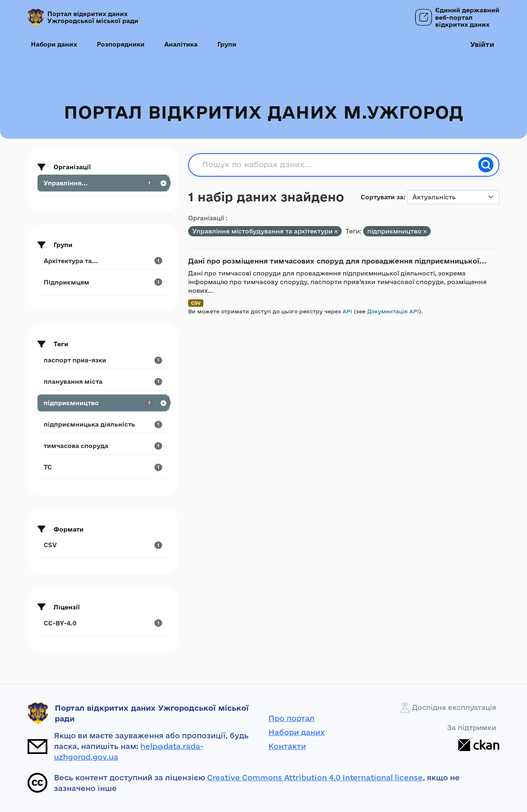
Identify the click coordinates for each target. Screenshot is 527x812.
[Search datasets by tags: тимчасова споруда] (103, 446)
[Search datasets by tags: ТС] (103, 467)
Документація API (393, 311)
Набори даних (54, 44)
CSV (196, 303)
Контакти (287, 746)
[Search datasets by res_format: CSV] (103, 545)
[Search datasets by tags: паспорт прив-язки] (103, 360)
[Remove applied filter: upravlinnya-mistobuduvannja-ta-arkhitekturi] (336, 232)
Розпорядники (121, 44)
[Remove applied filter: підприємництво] (425, 232)
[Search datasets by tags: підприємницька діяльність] (103, 424)
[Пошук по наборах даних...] (338, 165)
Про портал (291, 718)
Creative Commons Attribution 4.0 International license (315, 777)
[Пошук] (486, 165)
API (347, 311)
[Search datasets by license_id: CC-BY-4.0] (103, 623)
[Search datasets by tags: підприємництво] (103, 403)
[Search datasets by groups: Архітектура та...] (103, 261)
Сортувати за (382, 197)
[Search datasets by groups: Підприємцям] (103, 282)
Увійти (482, 44)
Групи (227, 44)
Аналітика (181, 44)
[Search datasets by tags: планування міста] (103, 381)
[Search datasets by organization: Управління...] (103, 183)
